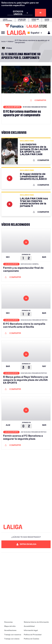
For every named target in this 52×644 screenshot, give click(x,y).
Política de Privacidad (33, 635)
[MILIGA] (48, 33)
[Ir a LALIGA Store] (26, 26)
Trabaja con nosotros (13, 635)
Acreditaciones (10, 630)
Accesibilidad (29, 626)
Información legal (31, 630)
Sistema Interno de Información (36, 622)
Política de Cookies (31, 639)
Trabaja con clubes (12, 639)
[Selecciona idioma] (35, 33)
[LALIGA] (16, 33)
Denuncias (8, 622)
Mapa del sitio (10, 626)
